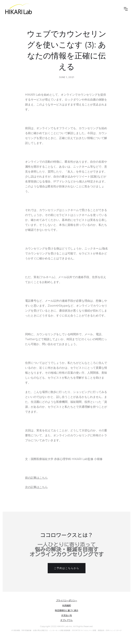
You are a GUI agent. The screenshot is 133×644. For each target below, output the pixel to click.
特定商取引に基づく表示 (67, 610)
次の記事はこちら (36, 487)
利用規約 (67, 605)
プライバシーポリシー (67, 601)
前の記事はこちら (36, 478)
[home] (19, 9)
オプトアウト (67, 620)
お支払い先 (67, 615)
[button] (126, 9)
